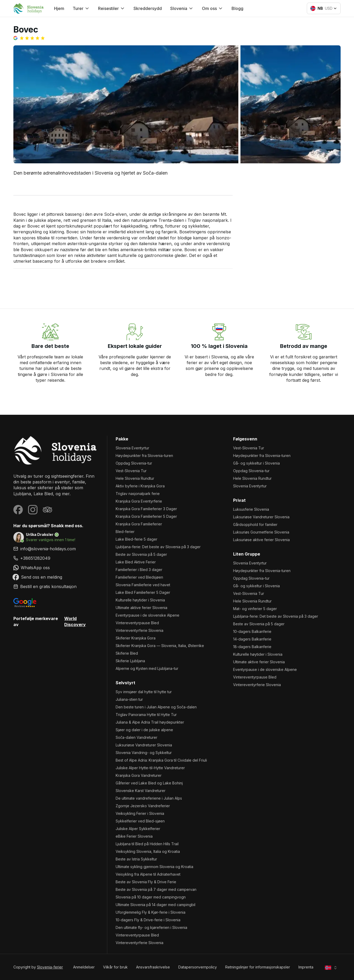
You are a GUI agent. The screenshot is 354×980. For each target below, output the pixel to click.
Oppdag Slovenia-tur (134, 463)
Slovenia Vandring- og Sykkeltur (144, 753)
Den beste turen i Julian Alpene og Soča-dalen (156, 707)
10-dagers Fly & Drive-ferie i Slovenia (148, 920)
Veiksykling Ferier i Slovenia (140, 813)
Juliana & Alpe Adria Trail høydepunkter (150, 722)
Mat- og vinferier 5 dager (255, 609)
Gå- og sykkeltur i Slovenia (256, 463)
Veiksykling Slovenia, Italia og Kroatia (148, 851)
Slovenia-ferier (50, 967)
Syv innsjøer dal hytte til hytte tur (144, 692)
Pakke (122, 439)
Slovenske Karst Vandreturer (141, 791)
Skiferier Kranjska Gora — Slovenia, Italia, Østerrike (160, 646)
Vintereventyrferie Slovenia (140, 630)
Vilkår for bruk (115, 967)
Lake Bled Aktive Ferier (136, 562)
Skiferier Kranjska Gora (136, 638)
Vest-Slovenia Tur (131, 471)
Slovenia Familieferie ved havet (143, 585)
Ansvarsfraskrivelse (153, 967)
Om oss (213, 8)
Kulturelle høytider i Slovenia (140, 600)
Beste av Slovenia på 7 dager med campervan (156, 889)
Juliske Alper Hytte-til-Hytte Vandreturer (150, 768)
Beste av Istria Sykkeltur (136, 859)
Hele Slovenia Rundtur (135, 478)
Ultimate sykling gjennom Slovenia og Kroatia (154, 867)
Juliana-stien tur (129, 699)
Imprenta (306, 967)
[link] (56, 558)
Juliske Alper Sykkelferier (138, 829)
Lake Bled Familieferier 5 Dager (143, 592)
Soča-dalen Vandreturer (136, 737)
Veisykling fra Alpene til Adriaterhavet (148, 874)
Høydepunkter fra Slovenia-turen (144, 456)
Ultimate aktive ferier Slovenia (141, 608)
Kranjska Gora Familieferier (139, 524)
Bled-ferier (125, 532)
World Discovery (75, 621)
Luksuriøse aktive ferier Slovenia (261, 540)
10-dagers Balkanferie (252, 631)
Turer (81, 8)
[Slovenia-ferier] (56, 450)
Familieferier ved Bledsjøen (139, 577)
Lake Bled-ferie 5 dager (136, 539)
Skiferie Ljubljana (130, 661)
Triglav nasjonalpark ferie (138, 494)
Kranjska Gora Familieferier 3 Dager (146, 509)
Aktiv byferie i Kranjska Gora (140, 486)
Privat (239, 500)
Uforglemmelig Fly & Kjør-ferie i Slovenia (151, 912)
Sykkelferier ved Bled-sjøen (140, 821)
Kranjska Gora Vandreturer (139, 775)
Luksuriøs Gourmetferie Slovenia (261, 532)
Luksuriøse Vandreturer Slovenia (144, 745)
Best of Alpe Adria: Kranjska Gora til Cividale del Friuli (161, 760)
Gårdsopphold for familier (255, 524)
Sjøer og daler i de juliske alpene (144, 730)
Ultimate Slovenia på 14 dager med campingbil (155, 905)
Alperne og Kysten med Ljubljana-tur (147, 668)
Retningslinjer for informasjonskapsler (258, 967)
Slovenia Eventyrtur (132, 448)
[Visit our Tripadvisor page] (47, 510)
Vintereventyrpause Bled (137, 623)
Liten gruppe (247, 554)
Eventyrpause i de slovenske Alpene (147, 615)
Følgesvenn (245, 439)
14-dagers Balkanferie (252, 639)
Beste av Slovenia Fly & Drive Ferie (146, 882)
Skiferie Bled (127, 653)
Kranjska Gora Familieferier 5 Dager (146, 516)
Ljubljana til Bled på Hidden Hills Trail (147, 844)
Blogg (237, 8)
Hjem (59, 8)
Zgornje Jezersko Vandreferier (143, 806)
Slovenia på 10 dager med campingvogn (151, 897)
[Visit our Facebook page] (18, 510)
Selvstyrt (125, 683)
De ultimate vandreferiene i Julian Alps (149, 798)
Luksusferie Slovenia (251, 509)
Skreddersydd (148, 8)
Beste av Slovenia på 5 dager (141, 554)
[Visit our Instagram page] (33, 510)
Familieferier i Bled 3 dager (139, 570)
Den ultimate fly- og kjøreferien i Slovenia (151, 927)
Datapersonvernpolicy (198, 967)
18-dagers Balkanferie (252, 647)
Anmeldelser (84, 967)
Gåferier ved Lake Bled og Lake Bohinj (149, 783)
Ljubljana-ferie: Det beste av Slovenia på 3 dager (158, 547)
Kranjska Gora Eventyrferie (139, 501)
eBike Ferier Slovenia (134, 836)
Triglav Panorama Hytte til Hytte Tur (146, 715)
